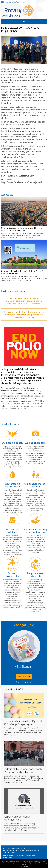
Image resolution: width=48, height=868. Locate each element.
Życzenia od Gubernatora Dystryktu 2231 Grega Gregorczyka (24, 723)
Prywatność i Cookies (14, 850)
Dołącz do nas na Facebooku (13, 2)
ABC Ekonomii (24, 666)
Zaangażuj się (33, 850)
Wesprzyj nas (24, 676)
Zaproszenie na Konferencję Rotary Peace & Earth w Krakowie (22, 272)
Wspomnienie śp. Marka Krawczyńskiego (17, 818)
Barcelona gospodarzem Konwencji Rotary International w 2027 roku (21, 229)
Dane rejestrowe (11, 848)
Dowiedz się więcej (24, 682)
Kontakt (26, 848)
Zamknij (26, 866)
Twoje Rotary (10, 852)
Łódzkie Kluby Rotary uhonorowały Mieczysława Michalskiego (23, 770)
